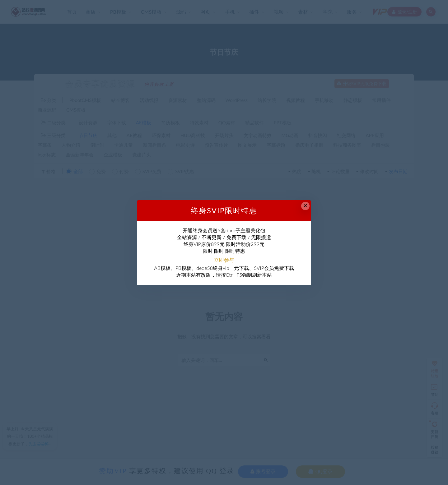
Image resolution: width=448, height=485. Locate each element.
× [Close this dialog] (305, 206)
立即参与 (224, 260)
